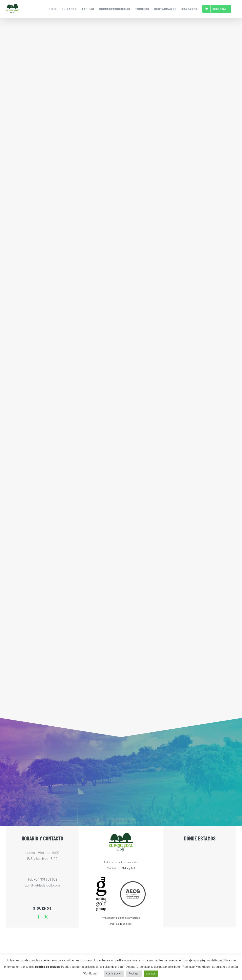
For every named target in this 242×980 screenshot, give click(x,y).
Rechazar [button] (134, 973)
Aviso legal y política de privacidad (121, 918)
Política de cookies (121, 924)
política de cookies (47, 967)
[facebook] (39, 917)
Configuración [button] (114, 973)
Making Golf (129, 868)
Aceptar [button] (151, 973)
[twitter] (46, 917)
